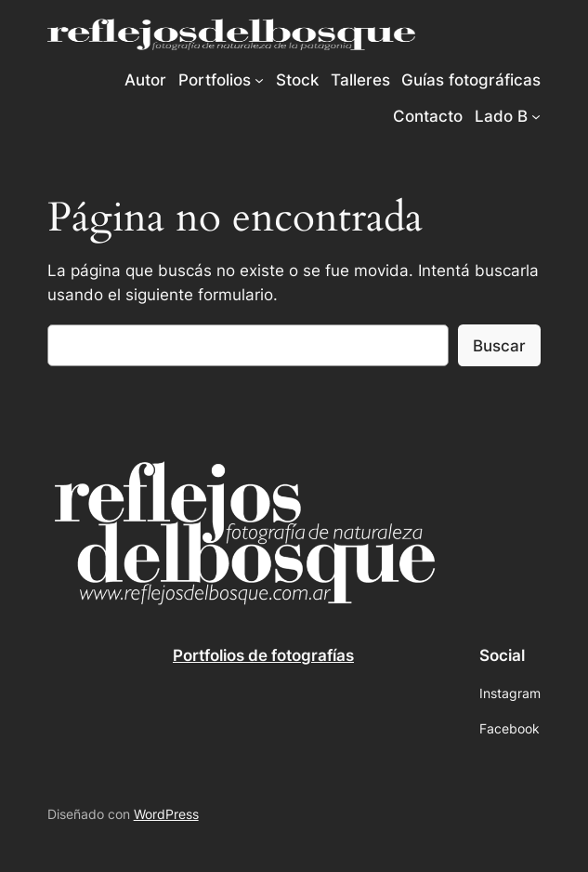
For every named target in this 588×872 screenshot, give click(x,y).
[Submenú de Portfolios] (259, 80)
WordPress (166, 814)
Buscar (499, 346)
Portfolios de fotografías (263, 655)
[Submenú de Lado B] (536, 116)
